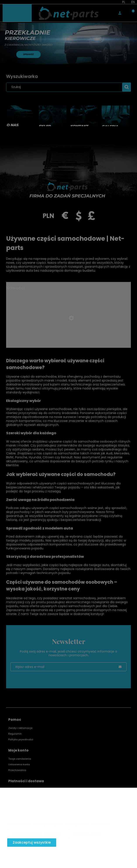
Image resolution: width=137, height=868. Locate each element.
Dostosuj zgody (88, 834)
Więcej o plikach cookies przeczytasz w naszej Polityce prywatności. (58, 824)
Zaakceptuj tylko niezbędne (37, 834)
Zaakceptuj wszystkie (32, 842)
